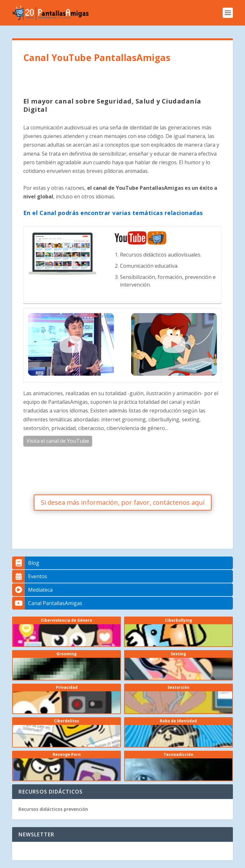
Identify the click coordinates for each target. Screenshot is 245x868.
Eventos (30, 576)
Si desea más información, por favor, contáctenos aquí (123, 502)
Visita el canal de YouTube (58, 441)
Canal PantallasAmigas (47, 603)
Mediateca (32, 590)
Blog (26, 563)
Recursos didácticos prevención (53, 809)
